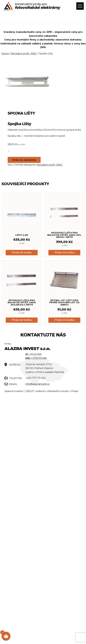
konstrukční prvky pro (38, 6)
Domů (5, 54)
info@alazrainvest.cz (38, 384)
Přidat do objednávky (24, 160)
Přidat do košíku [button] (22, 253)
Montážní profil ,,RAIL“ (24, 54)
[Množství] (22, 151)
